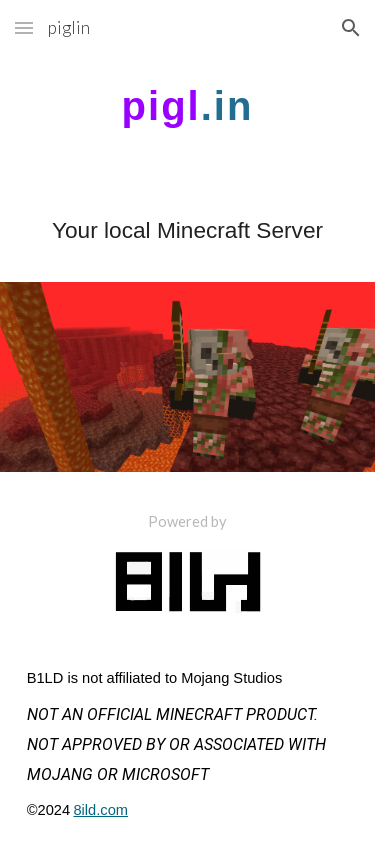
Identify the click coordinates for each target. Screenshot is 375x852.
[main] (188, 105)
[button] (24, 27)
